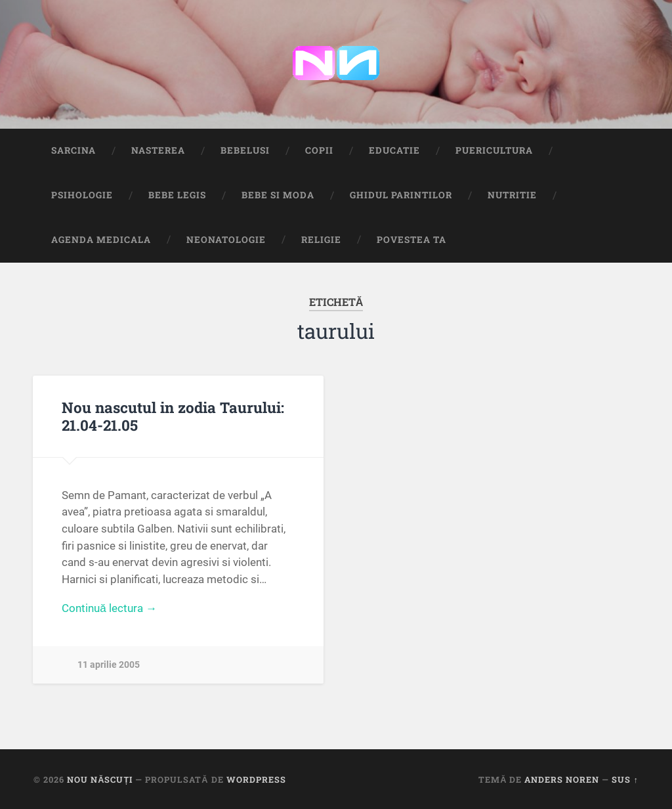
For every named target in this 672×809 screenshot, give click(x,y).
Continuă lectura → (109, 608)
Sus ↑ (625, 779)
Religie (321, 240)
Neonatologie (226, 240)
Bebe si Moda (278, 195)
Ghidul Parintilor (401, 195)
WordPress (256, 779)
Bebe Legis (177, 195)
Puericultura (494, 150)
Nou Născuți (100, 779)
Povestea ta (411, 240)
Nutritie (512, 195)
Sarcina (73, 150)
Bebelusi (245, 150)
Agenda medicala (101, 240)
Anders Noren (562, 779)
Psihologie (82, 195)
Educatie (394, 150)
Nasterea (158, 150)
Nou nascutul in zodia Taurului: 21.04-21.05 (173, 416)
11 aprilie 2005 (109, 665)
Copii (319, 150)
